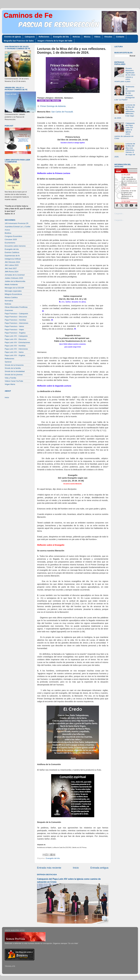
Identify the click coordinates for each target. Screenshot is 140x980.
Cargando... (119, 214)
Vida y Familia (10, 378)
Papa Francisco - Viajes (14, 330)
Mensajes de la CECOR (14, 288)
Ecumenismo (10, 243)
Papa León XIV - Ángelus (15, 355)
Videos (97, 37)
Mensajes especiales (13, 291)
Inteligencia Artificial (13, 259)
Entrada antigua (99, 868)
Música (87, 37)
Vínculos (108, 37)
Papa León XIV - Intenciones (16, 349)
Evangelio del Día (61, 37)
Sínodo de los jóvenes (14, 375)
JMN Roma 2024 (12, 272)
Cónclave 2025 (11, 239)
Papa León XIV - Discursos (16, 339)
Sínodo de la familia (13, 368)
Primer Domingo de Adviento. (53, 106)
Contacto (120, 37)
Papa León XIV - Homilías (15, 346)
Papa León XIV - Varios (14, 352)
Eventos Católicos (12, 252)
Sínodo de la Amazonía (14, 365)
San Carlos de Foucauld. (62, 112)
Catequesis (30, 37)
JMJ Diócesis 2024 (12, 262)
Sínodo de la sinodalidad (15, 371)
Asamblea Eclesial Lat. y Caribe (18, 227)
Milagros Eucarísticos (13, 294)
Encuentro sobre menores (15, 246)
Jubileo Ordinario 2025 (14, 278)
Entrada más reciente (49, 868)
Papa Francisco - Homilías (15, 320)
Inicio (76, 868)
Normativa (9, 301)
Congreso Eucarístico (13, 236)
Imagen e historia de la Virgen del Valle (55, 41)
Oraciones (9, 310)
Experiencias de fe (12, 256)
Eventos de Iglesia (13, 37)
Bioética (8, 233)
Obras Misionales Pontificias (16, 307)
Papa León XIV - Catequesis (16, 336)
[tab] (121, 171)
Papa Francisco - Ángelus (15, 333)
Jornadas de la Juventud (15, 275)
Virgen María (10, 384)
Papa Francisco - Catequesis (16, 314)
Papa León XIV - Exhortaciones (17, 342)
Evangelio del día (53, 858)
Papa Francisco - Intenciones (16, 323)
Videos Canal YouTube (14, 381)
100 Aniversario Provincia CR (17, 223)
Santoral (8, 362)
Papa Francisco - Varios (14, 326)
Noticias (76, 37)
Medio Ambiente (11, 285)
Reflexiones (44, 37)
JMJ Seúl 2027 (11, 268)
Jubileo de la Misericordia (15, 281)
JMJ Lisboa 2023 (12, 265)
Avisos (7, 230)
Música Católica (11, 297)
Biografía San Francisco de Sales (19, 41)
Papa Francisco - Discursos (16, 317)
